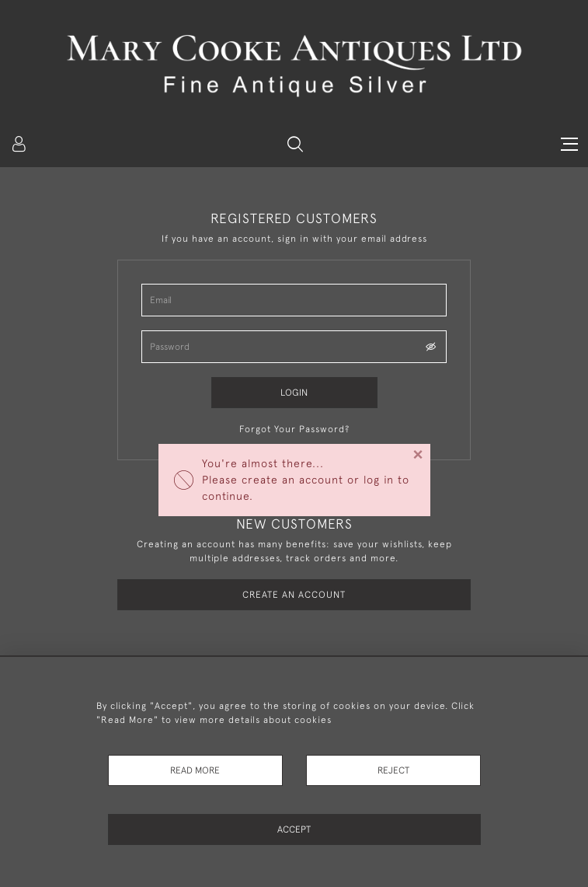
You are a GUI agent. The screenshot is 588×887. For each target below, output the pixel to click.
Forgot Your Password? (294, 429)
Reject (393, 770)
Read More (195, 770)
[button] (295, 144)
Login (294, 393)
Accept (294, 829)
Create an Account (294, 595)
